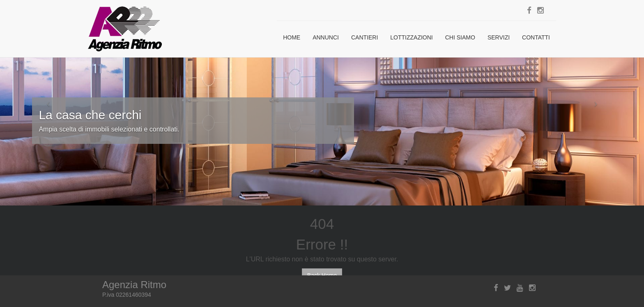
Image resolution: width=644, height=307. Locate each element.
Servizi (499, 37)
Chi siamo (460, 37)
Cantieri (365, 37)
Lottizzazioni (411, 37)
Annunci (326, 37)
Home (292, 37)
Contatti (536, 37)
